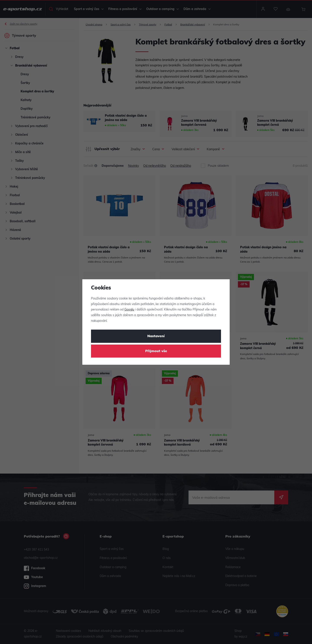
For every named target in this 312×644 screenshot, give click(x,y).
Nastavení (156, 336)
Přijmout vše (156, 351)
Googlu (129, 310)
